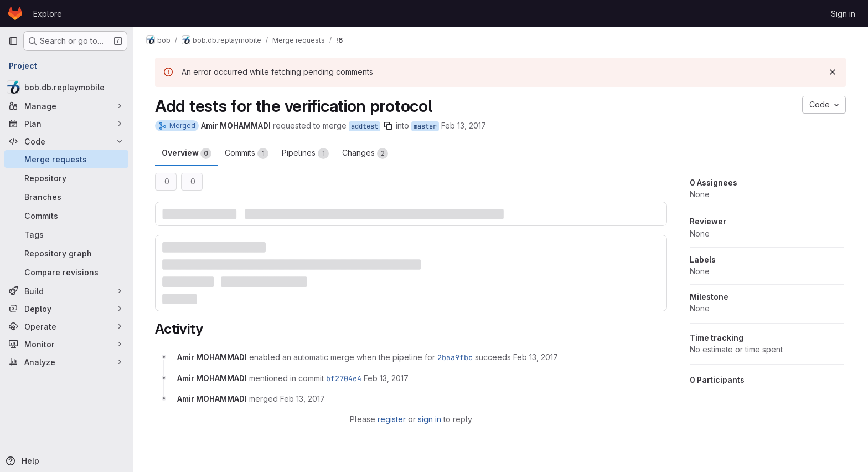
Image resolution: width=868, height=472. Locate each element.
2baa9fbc (455, 357)
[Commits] (66, 216)
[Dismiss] (833, 72)
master (425, 126)
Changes (365, 153)
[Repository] (66, 178)
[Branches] (66, 197)
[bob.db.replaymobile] (66, 87)
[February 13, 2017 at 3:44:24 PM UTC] (386, 378)
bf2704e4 (344, 378)
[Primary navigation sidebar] (13, 41)
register (392, 419)
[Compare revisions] (66, 272)
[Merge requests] (66, 159)
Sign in (843, 14)
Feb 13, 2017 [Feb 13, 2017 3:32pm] (464, 125)
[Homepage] (15, 13)
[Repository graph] (66, 253)
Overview (187, 153)
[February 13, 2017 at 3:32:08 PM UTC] (536, 357)
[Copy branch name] (388, 126)
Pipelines (305, 153)
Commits (247, 153)
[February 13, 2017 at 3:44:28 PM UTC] (303, 399)
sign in (430, 419)
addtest (365, 126)
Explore (48, 14)
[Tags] (66, 234)
